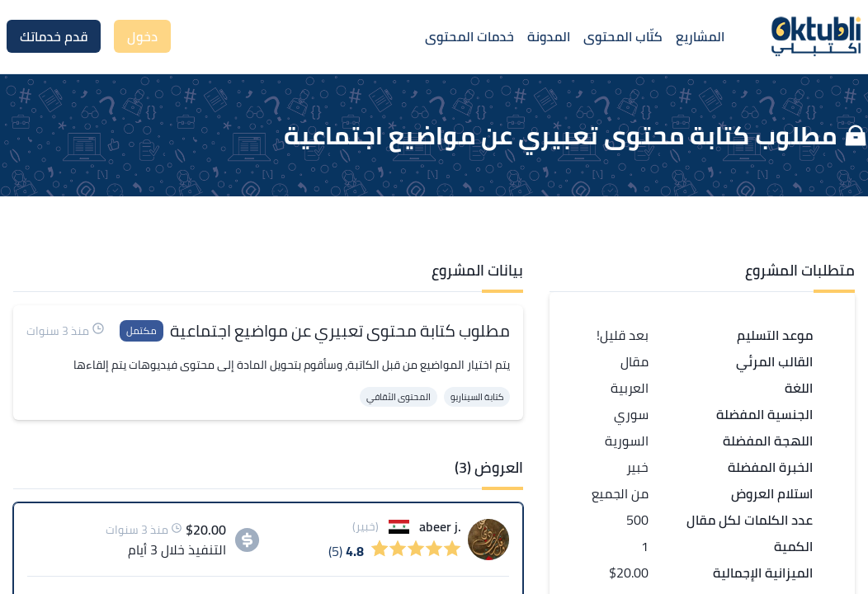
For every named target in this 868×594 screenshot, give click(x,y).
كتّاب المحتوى (623, 36)
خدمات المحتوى (469, 36)
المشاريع (700, 36)
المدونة (549, 36)
